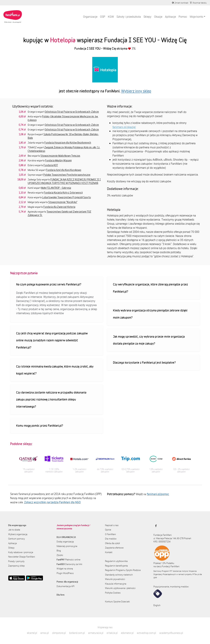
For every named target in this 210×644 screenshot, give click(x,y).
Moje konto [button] (196, 17)
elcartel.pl (32, 633)
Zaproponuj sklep (16, 566)
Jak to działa (14, 530)
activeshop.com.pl (146, 633)
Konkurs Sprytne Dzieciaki (117, 602)
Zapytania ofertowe (114, 548)
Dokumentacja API (65, 586)
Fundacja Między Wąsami (58, 160)
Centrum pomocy (16, 539)
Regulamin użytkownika (116, 561)
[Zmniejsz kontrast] (180, 3)
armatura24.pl (96, 633)
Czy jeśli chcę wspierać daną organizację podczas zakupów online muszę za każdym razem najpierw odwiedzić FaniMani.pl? (52, 340)
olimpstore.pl (59, 633)
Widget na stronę (65, 569)
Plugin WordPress (65, 573)
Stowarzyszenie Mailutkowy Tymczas (60, 156)
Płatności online (68, 560)
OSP (103, 17)
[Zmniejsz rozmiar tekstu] (198, 3)
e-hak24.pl (112, 633)
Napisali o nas (112, 525)
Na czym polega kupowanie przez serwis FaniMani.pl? (49, 284)
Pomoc (183, 17)
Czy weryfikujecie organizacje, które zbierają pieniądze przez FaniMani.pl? (150, 288)
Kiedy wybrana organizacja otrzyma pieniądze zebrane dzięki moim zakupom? (150, 314)
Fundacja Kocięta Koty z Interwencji (63, 193)
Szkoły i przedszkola (129, 17)
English (157, 605)
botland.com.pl (77, 633)
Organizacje (90, 17)
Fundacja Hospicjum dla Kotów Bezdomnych (68, 143)
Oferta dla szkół (112, 543)
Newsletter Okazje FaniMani (22, 557)
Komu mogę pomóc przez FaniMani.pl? (40, 425)
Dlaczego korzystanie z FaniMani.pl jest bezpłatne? (144, 362)
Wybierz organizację (18, 534)
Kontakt (109, 552)
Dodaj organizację (65, 542)
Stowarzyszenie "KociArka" (63, 202)
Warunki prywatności (115, 579)
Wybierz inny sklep (136, 91)
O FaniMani (110, 534)
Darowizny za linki (69, 564)
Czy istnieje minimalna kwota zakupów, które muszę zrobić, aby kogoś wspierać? (55, 370)
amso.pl (45, 633)
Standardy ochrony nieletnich (119, 575)
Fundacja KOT (51, 165)
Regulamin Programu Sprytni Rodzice (123, 570)
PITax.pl (196, 574)
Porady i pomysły (16, 561)
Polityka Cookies (113, 593)
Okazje (158, 17)
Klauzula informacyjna (116, 584)
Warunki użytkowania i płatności (120, 588)
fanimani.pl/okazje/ (124, 127)
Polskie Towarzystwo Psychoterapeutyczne (67, 175)
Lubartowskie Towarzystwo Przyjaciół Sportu (67, 197)
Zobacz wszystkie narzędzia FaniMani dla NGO (52, 502)
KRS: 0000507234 (162, 542)
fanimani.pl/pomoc (158, 494)
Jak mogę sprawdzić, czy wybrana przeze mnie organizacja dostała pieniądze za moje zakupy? (149, 340)
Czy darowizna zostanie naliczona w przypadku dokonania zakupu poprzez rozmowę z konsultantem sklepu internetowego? (51, 399)
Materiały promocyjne (67, 546)
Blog (59, 551)
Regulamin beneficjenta (116, 566)
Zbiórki (60, 555)
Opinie (108, 530)
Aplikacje (170, 17)
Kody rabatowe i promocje (21, 552)
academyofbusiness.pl (171, 633)
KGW (111, 17)
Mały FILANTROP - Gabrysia (56, 188)
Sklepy (147, 17)
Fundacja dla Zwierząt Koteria (59, 207)
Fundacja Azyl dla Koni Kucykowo (64, 170)
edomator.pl (127, 633)
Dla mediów (111, 539)
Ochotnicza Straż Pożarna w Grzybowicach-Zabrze (72, 112)
